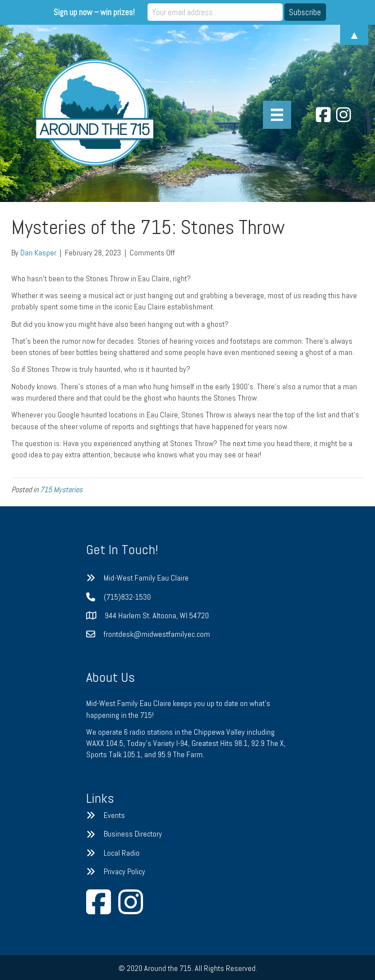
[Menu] (277, 115)
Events (114, 815)
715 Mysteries (61, 489)
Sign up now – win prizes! (94, 12)
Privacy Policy (124, 871)
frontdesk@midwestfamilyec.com (157, 634)
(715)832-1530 (127, 597)
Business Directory (133, 834)
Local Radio (122, 853)
